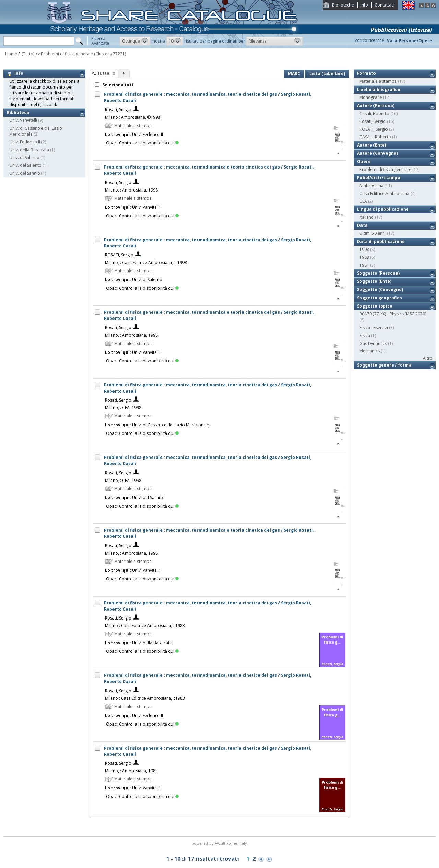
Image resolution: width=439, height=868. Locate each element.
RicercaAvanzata (100, 41)
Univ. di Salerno (24, 157)
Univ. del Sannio (25, 173)
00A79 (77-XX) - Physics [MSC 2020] (393, 314)
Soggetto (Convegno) (380, 290)
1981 (364, 265)
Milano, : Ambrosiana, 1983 (131, 771)
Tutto (103, 73)
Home (11, 54)
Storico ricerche (369, 40)
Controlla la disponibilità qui (149, 143)
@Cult (220, 843)
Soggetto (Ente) (374, 281)
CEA (363, 201)
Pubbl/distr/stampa (379, 178)
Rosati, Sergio (118, 110)
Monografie (371, 97)
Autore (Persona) (376, 106)
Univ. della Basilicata (29, 150)
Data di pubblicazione (381, 241)
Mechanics (370, 351)
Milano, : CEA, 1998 (123, 408)
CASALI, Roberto (375, 137)
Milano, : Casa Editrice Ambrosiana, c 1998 (146, 262)
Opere (364, 161)
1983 (364, 257)
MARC (294, 74)
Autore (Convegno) (377, 153)
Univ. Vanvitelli (23, 120)
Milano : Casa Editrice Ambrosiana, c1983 (145, 626)
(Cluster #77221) (110, 54)
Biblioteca (18, 112)
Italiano (367, 217)
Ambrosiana (371, 186)
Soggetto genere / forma (384, 365)
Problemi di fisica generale (67, 54)
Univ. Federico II (25, 142)
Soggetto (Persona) (378, 273)
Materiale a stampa (378, 81)
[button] (135, 41)
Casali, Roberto (374, 113)
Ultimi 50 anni (373, 233)
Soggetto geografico (379, 298)
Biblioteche (343, 5)
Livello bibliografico (379, 89)
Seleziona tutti (118, 85)
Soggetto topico (375, 306)
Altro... (429, 358)
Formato (366, 73)
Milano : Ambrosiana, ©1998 (133, 117)
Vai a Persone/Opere (410, 41)
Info (364, 5)
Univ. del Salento (25, 165)
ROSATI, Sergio (119, 255)
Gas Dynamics (373, 343)
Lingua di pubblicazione (383, 209)
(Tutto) (27, 54)
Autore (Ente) (372, 145)
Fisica (365, 335)
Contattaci (384, 5)
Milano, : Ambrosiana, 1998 (131, 190)
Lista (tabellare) (327, 74)
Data (362, 225)
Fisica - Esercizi (374, 328)
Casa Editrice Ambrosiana (384, 193)
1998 (364, 249)
